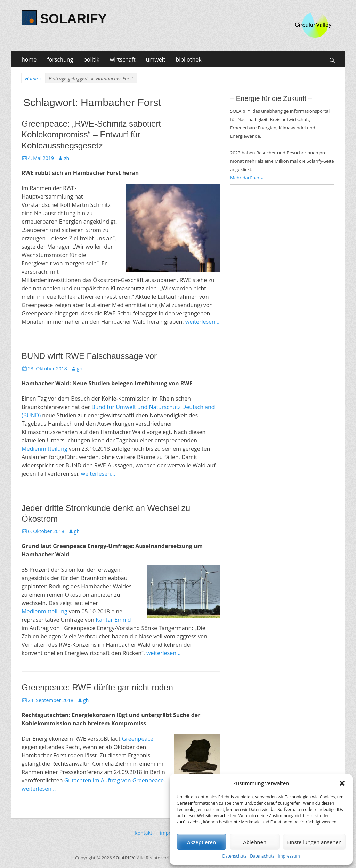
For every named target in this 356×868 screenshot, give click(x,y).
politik (91, 59)
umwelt (156, 59)
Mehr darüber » (247, 178)
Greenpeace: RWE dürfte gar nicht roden (97, 687)
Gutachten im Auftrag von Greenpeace (114, 780)
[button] (342, 783)
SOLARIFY (73, 19)
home (29, 59)
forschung (60, 59)
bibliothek (188, 59)
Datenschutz (234, 856)
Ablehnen (255, 842)
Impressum (289, 856)
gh (66, 158)
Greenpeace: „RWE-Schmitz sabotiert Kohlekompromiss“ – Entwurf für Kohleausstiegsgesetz (91, 134)
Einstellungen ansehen (314, 842)
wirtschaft (123, 59)
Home (33, 78)
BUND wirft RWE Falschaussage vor (89, 356)
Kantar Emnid (113, 620)
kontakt (143, 833)
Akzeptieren (201, 842)
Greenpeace (138, 739)
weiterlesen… (203, 322)
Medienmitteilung (44, 449)
